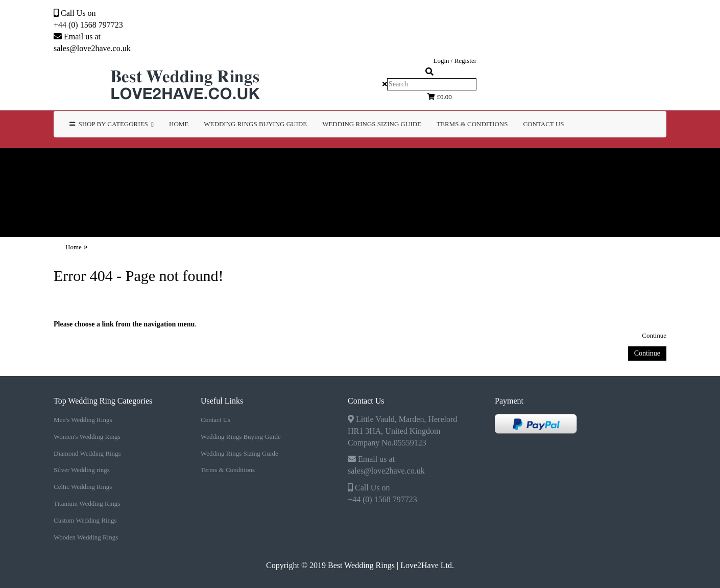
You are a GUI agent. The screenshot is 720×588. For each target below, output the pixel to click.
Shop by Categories (112, 124)
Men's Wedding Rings (64, 163)
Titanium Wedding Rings (651, 163)
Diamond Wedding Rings (305, 163)
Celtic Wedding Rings (533, 163)
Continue (654, 335)
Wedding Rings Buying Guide (241, 437)
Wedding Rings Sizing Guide (239, 453)
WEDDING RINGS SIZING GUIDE (372, 124)
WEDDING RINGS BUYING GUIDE (255, 124)
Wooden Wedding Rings (190, 192)
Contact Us (543, 124)
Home (179, 124)
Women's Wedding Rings (182, 163)
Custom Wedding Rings (70, 192)
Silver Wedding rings (422, 163)
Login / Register (455, 61)
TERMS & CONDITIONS (472, 124)
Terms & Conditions (228, 470)
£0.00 (440, 97)
